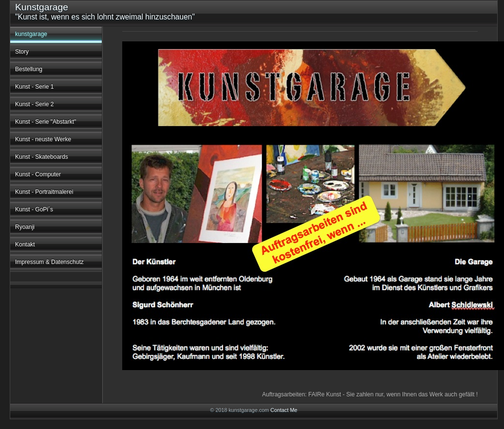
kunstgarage (31, 34)
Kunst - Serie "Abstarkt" (46, 122)
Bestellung (29, 69)
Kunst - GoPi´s (34, 209)
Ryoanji (25, 227)
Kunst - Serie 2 (34, 104)
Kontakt (25, 244)
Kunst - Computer (38, 174)
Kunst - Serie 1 (34, 87)
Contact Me (284, 410)
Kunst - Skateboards (42, 157)
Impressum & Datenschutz (49, 262)
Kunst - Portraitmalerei (44, 192)
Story (22, 52)
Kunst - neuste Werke (43, 139)
